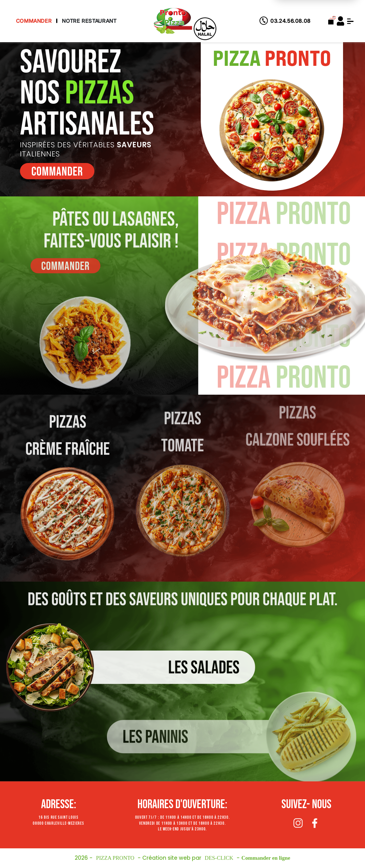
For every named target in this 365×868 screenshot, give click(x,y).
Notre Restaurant (89, 21)
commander (56, 172)
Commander (34, 21)
